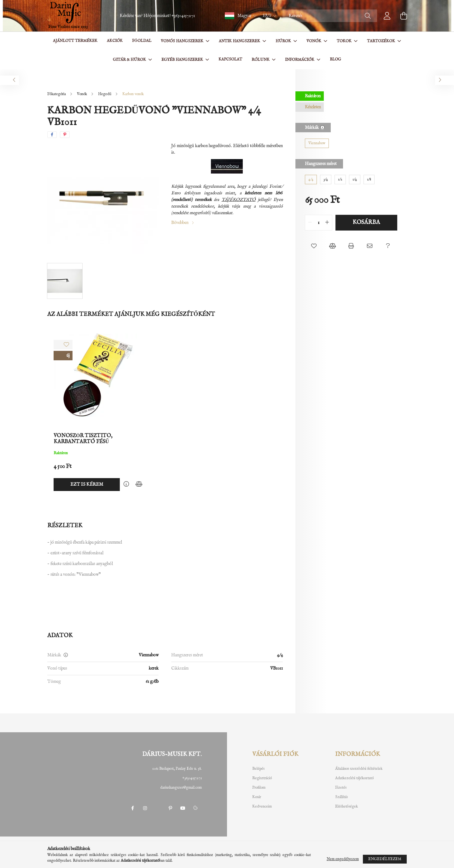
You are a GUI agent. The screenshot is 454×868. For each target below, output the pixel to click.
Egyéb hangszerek (183, 60)
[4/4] (311, 180)
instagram (145, 808)
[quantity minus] (310, 223)
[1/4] (355, 180)
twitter (158, 808)
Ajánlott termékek (75, 41)
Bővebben (180, 223)
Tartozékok (381, 41)
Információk (300, 60)
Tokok (345, 41)
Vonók (314, 41)
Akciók (115, 41)
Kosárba (366, 223)
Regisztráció (262, 778)
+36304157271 (183, 16)
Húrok (284, 41)
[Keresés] (330, 16)
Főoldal (142, 41)
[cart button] (404, 16)
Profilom (259, 788)
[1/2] (340, 180)
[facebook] (52, 135)
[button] (241, 16)
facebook (132, 808)
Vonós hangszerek (183, 41)
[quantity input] (319, 223)
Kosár (257, 797)
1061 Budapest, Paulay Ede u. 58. (177, 769)
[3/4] (326, 180)
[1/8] (369, 180)
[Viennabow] (317, 143)
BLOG (335, 59)
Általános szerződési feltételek (359, 769)
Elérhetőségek (346, 807)
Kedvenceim (262, 807)
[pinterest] (65, 135)
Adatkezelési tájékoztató (354, 778)
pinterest (170, 808)
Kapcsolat (230, 59)
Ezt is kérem (87, 484)
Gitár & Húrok (130, 60)
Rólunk (261, 60)
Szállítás (341, 797)
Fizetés (341, 788)
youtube (183, 808)
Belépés (258, 769)
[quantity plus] (327, 223)
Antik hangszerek (240, 41)
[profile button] (387, 16)
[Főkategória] (57, 94)
